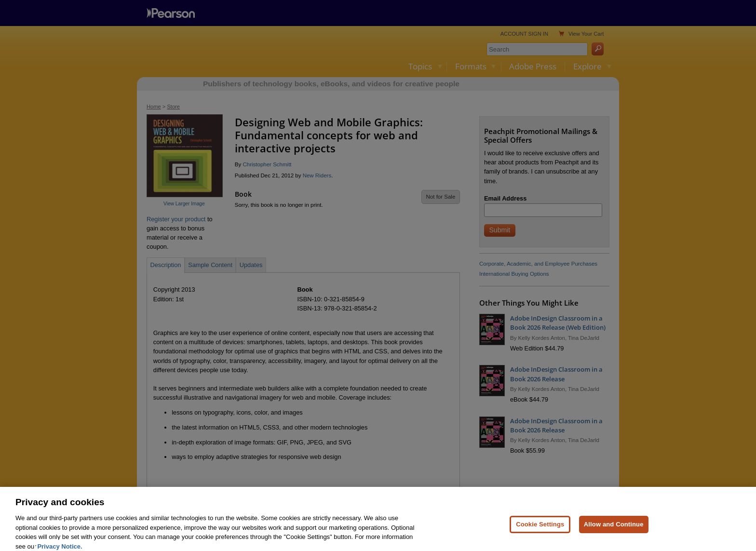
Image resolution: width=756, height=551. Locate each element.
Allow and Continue (614, 532)
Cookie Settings (540, 532)
